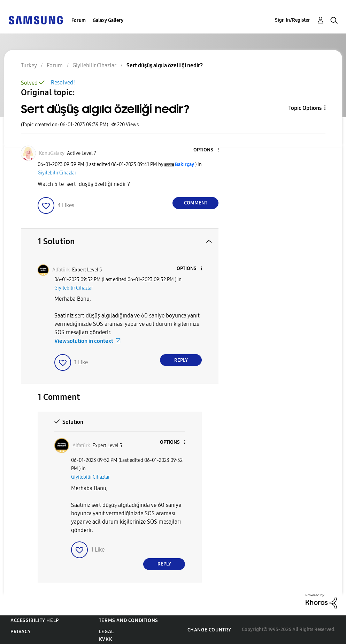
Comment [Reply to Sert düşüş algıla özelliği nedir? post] (196, 203)
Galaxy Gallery (108, 20)
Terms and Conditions (129, 620)
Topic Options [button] (305, 108)
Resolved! (63, 83)
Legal (106, 632)
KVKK (106, 639)
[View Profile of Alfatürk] (61, 270)
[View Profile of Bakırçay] (184, 164)
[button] (207, 150)
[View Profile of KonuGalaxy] (52, 153)
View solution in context (84, 341)
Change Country (209, 630)
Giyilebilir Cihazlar (57, 173)
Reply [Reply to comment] (181, 360)
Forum (79, 20)
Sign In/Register (293, 20)
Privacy (21, 632)
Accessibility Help (35, 620)
